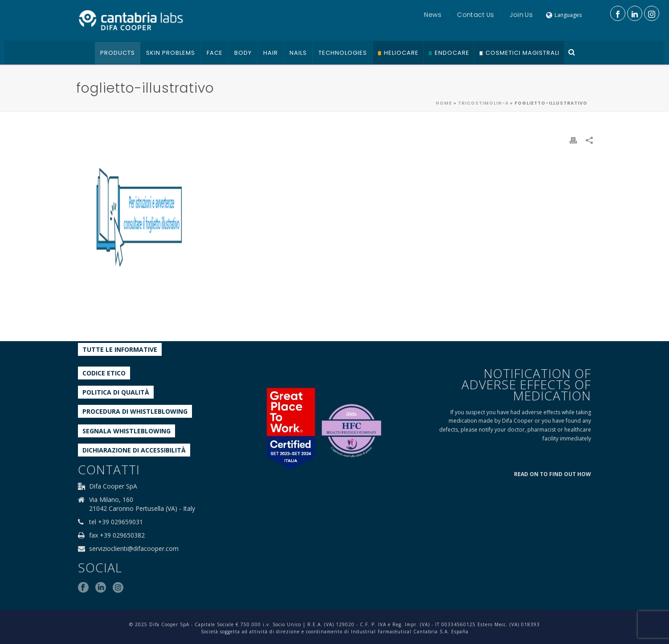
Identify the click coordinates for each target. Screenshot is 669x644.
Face (215, 53)
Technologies (343, 53)
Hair (271, 53)
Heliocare (401, 53)
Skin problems (171, 53)
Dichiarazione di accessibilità (134, 450)
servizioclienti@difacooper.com (134, 549)
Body (243, 53)
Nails (298, 53)
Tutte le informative (120, 349)
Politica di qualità (116, 392)
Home (444, 103)
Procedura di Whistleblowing (135, 411)
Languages (564, 15)
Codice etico (104, 373)
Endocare (452, 53)
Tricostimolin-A (483, 103)
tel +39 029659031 (116, 522)
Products (118, 53)
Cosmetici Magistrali (522, 53)
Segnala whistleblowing (126, 431)
